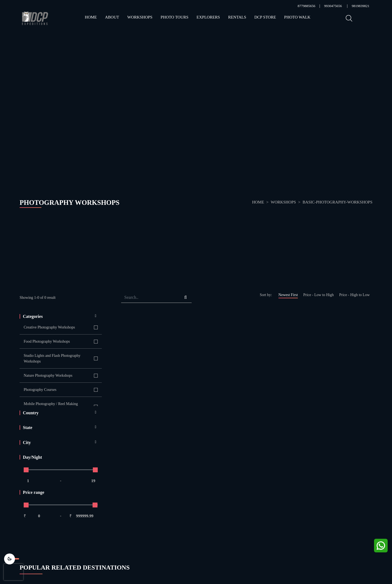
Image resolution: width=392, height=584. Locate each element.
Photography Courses (40, 390)
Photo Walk (297, 17)
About (112, 17)
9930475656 (333, 6)
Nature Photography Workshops (48, 375)
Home (91, 17)
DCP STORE (265, 17)
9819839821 (361, 6)
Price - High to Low (354, 295)
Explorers (208, 17)
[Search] (150, 298)
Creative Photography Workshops (49, 327)
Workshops (140, 17)
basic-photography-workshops (338, 202)
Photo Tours (174, 17)
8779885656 (306, 6)
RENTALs (237, 17)
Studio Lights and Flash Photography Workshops (52, 358)
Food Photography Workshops (47, 341)
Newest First (288, 295)
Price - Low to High (318, 295)
